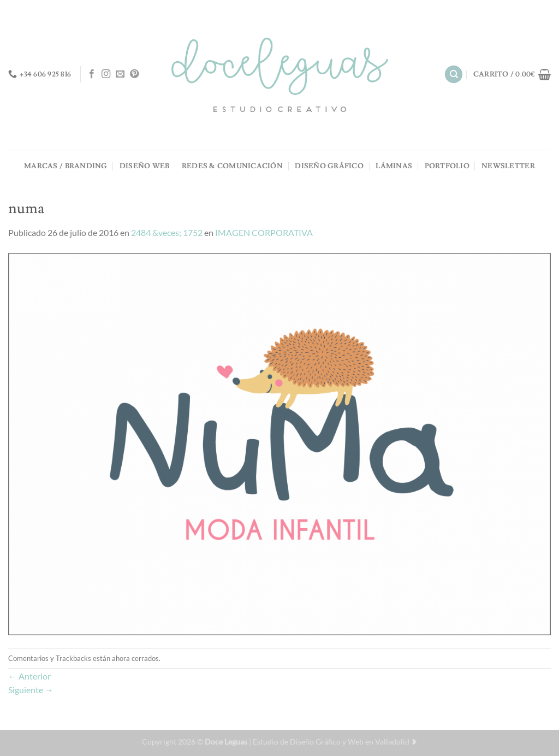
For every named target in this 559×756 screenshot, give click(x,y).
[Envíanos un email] (120, 74)
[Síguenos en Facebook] (92, 74)
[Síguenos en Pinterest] (134, 74)
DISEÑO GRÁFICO (329, 166)
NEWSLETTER (508, 166)
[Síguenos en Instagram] (106, 74)
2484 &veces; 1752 (167, 232)
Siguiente (31, 690)
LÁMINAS (394, 166)
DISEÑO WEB (145, 166)
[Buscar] (454, 75)
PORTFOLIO (447, 166)
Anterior (29, 676)
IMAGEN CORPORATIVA (264, 232)
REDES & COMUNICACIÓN (232, 166)
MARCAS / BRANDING (66, 166)
